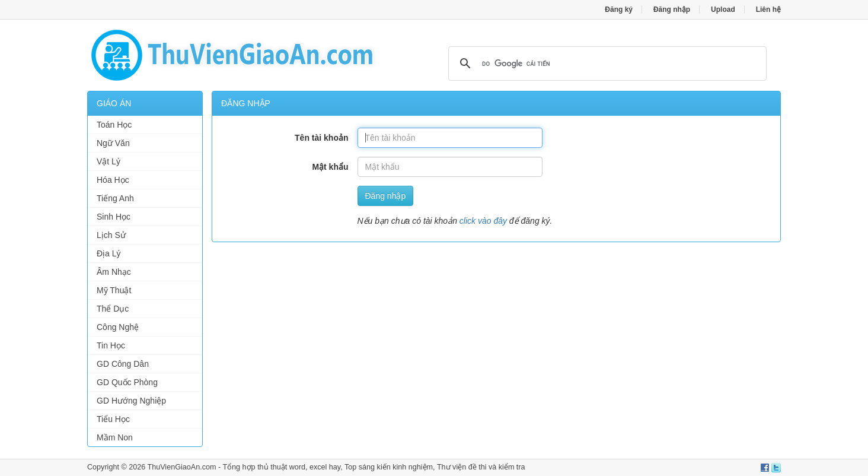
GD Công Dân (123, 364)
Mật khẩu (330, 167)
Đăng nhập (672, 9)
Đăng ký (619, 9)
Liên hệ (768, 9)
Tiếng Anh (115, 198)
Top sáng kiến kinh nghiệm (389, 467)
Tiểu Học (113, 419)
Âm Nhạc (114, 272)
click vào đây (483, 221)
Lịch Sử (111, 235)
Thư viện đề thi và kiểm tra (481, 467)
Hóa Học (113, 180)
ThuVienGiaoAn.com (181, 467)
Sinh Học (114, 217)
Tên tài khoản (321, 138)
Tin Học (111, 345)
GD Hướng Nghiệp (131, 401)
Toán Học (114, 125)
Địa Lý (109, 253)
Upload (723, 9)
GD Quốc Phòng (127, 382)
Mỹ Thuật (114, 290)
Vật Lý (108, 161)
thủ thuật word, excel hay (299, 467)
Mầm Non (115, 437)
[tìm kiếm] (606, 64)
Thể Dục (113, 309)
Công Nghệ (118, 327)
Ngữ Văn (113, 143)
